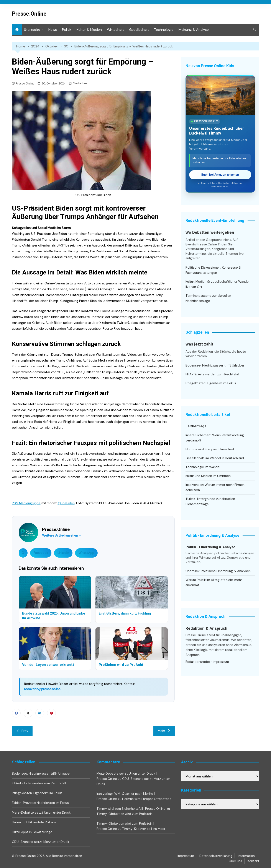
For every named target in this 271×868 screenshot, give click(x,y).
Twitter (28, 713)
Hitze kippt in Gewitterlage (32, 832)
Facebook (41, 553)
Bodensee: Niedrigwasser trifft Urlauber (215, 365)
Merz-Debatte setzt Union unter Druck (41, 813)
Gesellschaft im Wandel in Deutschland (215, 458)
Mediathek (80, 83)
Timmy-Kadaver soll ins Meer (144, 829)
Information (246, 856)
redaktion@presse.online (42, 689)
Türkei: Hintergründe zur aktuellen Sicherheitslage (210, 501)
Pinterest (51, 713)
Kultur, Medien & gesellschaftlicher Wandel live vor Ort (217, 284)
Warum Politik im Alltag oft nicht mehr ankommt (214, 582)
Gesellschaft (139, 30)
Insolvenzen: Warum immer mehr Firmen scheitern (215, 487)
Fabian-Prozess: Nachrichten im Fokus (40, 803)
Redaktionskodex (198, 662)
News (53, 30)
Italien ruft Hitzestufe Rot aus (34, 822)
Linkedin (40, 713)
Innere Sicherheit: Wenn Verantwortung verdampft (215, 438)
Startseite (32, 30)
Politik (67, 30)
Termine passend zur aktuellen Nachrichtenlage (208, 298)
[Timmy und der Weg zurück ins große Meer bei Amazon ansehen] (220, 95)
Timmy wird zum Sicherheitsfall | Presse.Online (131, 809)
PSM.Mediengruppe (26, 503)
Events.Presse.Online (202, 244)
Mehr (164, 731)
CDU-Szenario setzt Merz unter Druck (40, 842)
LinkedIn (63, 553)
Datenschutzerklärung (216, 856)
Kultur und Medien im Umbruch (208, 476)
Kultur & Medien (89, 30)
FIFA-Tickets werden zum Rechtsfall (212, 374)
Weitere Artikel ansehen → (62, 535)
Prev (22, 731)
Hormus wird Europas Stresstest (210, 449)
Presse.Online (29, 14)
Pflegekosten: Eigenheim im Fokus (211, 383)
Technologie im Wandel (203, 467)
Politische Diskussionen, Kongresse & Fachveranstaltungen (213, 270)
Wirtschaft (115, 30)
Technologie (164, 30)
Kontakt (253, 861)
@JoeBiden (66, 503)
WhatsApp (86, 553)
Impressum (221, 662)
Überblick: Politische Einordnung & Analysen (218, 571)
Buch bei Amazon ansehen (220, 175)
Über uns (236, 861)
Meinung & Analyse (194, 30)
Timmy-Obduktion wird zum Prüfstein (125, 814)
